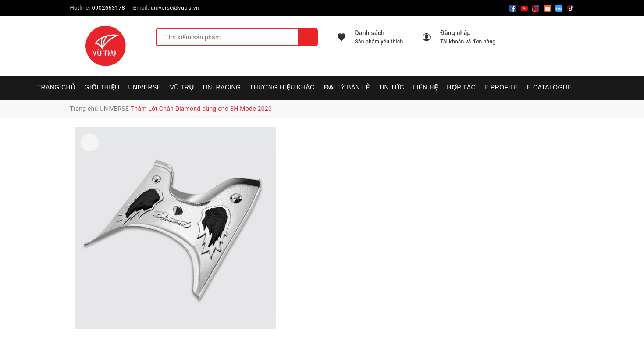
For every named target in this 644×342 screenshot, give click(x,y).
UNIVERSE (145, 87)
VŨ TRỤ (182, 87)
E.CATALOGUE (549, 87)
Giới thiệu (102, 87)
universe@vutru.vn (175, 8)
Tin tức (391, 87)
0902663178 (108, 8)
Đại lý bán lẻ (347, 87)
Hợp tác (461, 87)
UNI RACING (222, 87)
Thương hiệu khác (282, 87)
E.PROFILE (501, 87)
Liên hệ (425, 87)
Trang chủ (57, 87)
